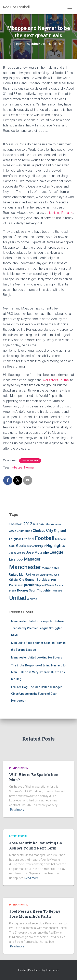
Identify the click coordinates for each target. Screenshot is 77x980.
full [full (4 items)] (57, 539)
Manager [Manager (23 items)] (32, 559)
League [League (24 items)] (56, 552)
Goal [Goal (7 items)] (12, 546)
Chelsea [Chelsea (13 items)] (39, 531)
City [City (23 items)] (50, 530)
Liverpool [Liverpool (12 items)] (16, 559)
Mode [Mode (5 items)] (35, 575)
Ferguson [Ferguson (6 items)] (15, 539)
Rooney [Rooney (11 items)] (23, 590)
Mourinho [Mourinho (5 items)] (45, 575)
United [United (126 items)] (18, 598)
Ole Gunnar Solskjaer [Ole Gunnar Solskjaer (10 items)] (35, 580)
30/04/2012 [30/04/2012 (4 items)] (16, 525)
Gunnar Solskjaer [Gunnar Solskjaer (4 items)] (36, 546)
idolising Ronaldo (61, 213)
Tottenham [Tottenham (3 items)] (56, 591)
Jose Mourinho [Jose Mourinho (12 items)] (37, 552)
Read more (17, 810)
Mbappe (17, 468)
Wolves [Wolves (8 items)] (32, 599)
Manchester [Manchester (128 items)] (25, 567)
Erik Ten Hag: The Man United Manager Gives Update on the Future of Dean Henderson (37, 694)
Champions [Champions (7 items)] (24, 531)
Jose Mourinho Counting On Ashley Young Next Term (36, 846)
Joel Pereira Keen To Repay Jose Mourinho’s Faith (35, 914)
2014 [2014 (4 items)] (42, 525)
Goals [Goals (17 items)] (21, 546)
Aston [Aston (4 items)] (13, 531)
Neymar (29, 468)
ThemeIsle (52, 970)
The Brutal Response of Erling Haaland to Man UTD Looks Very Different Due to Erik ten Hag (38, 672)
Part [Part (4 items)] (54, 580)
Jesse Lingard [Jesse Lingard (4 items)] (17, 553)
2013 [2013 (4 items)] (36, 525)
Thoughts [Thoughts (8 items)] (44, 590)
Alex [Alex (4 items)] (48, 525)
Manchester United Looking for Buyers (37, 657)
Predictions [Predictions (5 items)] (16, 585)
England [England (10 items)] (60, 531)
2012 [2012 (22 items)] (28, 524)
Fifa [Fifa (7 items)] (25, 539)
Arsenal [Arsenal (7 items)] (56, 524)
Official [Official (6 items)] (14, 580)
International (30, 461)
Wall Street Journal (56, 380)
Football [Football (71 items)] (45, 538)
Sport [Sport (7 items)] (33, 591)
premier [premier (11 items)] (30, 585)
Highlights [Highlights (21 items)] (56, 546)
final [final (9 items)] (31, 539)
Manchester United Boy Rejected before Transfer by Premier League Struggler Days (37, 628)
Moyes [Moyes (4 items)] (55, 575)
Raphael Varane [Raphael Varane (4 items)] (45, 585)
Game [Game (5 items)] (63, 539)
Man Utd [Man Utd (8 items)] (25, 575)
